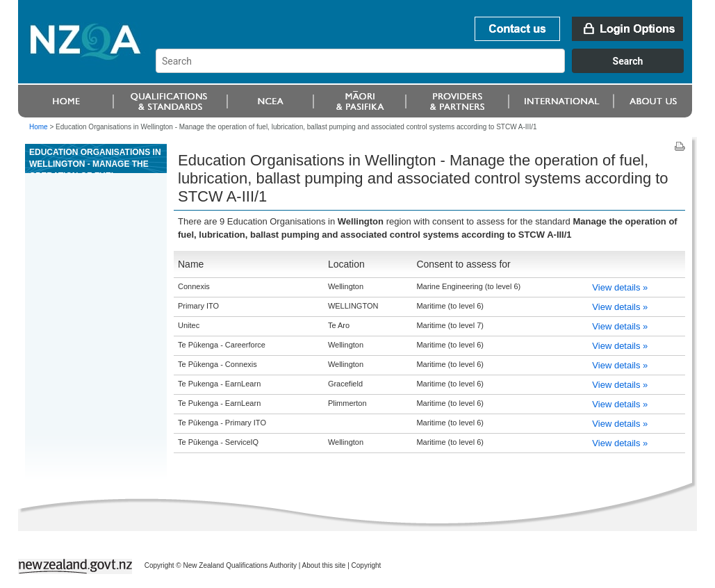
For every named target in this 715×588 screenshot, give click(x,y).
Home (39, 127)
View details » (620, 287)
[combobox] (426, 70)
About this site (324, 565)
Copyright (367, 565)
